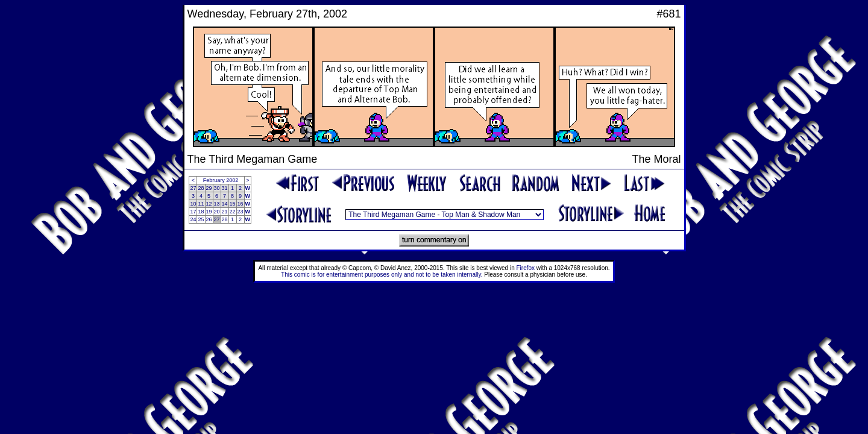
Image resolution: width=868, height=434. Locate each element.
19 (209, 212)
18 (201, 212)
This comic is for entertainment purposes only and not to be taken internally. (382, 275)
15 (233, 204)
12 (209, 204)
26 (209, 219)
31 (225, 188)
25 (201, 219)
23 (241, 212)
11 (201, 204)
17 (193, 212)
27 (193, 188)
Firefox (526, 268)
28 (201, 188)
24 (193, 219)
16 (241, 204)
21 (225, 212)
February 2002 (221, 180)
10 (193, 204)
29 (209, 188)
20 (217, 212)
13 (217, 204)
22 (233, 212)
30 (217, 188)
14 (225, 204)
